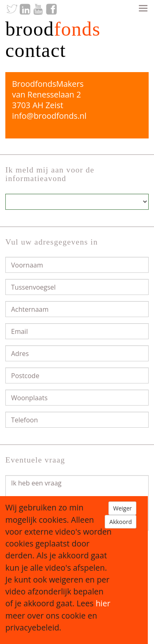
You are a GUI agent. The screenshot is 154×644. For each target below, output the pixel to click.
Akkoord (121, 522)
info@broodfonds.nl (49, 116)
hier (103, 603)
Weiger (122, 508)
